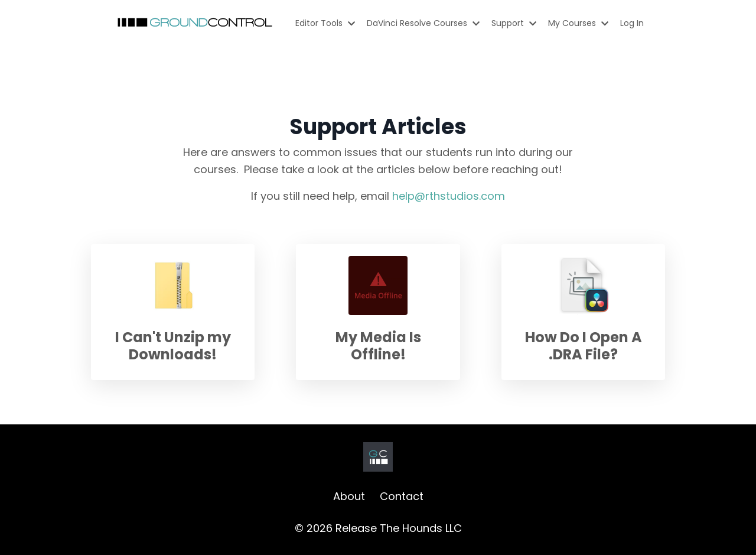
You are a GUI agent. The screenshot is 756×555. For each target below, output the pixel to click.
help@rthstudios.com (449, 196)
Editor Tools (325, 23)
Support (514, 23)
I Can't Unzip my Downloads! (173, 346)
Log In (632, 23)
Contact (402, 496)
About (349, 496)
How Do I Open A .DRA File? (584, 346)
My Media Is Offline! (378, 346)
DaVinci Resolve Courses (423, 23)
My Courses (578, 23)
